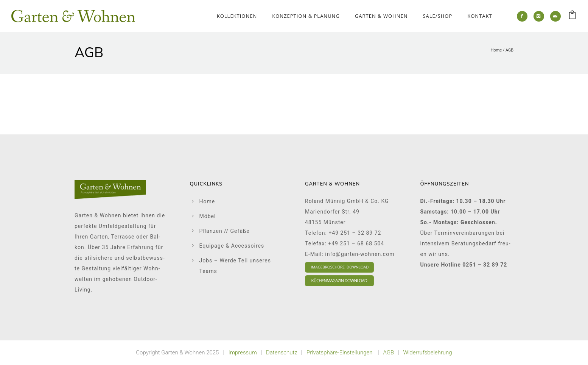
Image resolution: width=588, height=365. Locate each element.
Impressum (243, 353)
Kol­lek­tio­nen (237, 16)
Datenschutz (282, 353)
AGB (509, 50)
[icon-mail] (555, 16)
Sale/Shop (437, 16)
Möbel (208, 216)
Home (496, 50)
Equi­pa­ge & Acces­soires (232, 246)
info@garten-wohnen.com (360, 254)
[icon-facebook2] (522, 16)
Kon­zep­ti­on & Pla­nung (306, 16)
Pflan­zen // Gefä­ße (225, 231)
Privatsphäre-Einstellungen (340, 353)
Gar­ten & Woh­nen (381, 16)
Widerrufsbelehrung (428, 353)
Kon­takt (480, 16)
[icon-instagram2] (539, 16)
